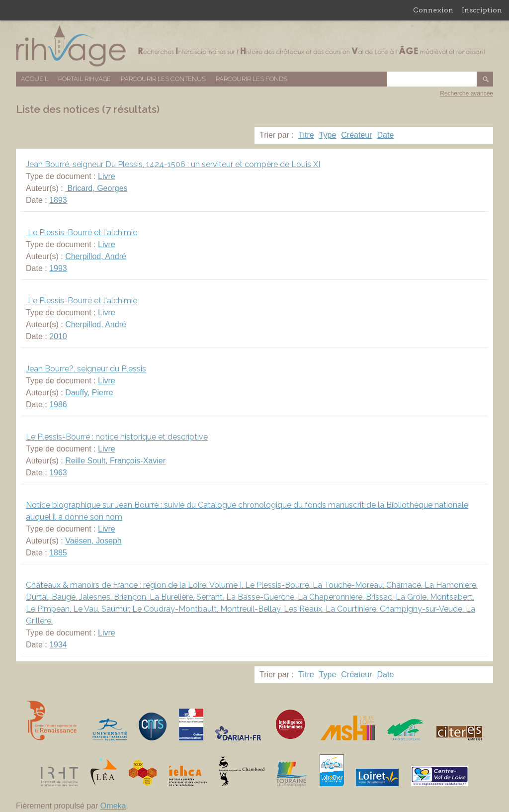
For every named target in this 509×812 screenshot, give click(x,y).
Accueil (35, 79)
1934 (58, 645)
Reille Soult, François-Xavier (115, 461)
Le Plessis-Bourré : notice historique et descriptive (117, 437)
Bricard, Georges (96, 188)
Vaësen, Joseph (93, 541)
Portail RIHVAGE (85, 79)
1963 (58, 473)
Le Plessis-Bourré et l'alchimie (82, 232)
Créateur (356, 135)
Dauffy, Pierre (89, 393)
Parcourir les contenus (163, 79)
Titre (306, 135)
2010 (58, 336)
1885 (58, 553)
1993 (58, 268)
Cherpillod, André (96, 256)
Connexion (433, 10)
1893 (58, 200)
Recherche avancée (467, 93)
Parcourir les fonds (252, 79)
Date (386, 135)
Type (328, 135)
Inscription (482, 10)
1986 (58, 405)
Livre (107, 176)
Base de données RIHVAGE (254, 46)
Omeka (113, 806)
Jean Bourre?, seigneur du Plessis (86, 369)
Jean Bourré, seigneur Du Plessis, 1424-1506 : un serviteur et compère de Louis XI (173, 164)
